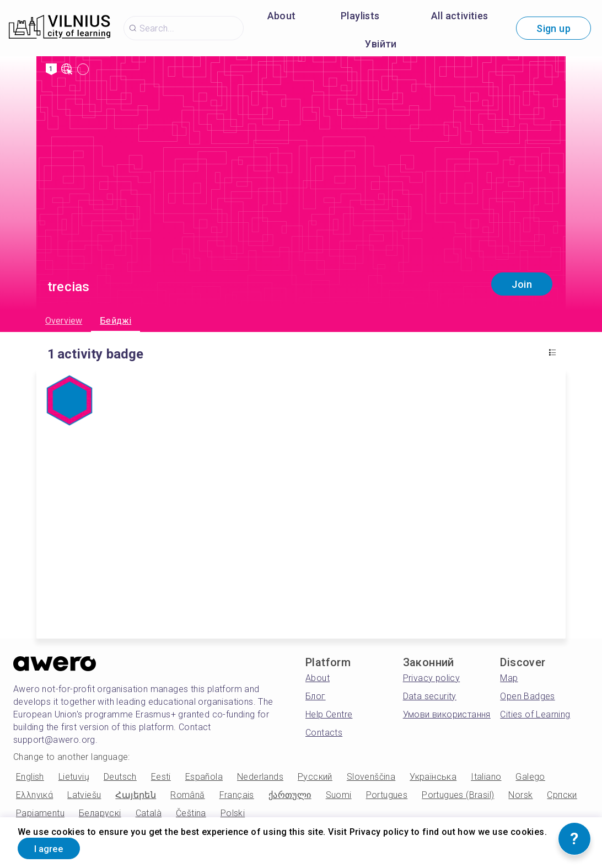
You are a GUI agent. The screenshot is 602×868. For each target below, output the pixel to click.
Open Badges (527, 696)
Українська (433, 777)
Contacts (324, 733)
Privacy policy (432, 678)
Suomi (339, 795)
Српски (562, 795)
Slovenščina (371, 777)
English (30, 777)
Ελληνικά (34, 795)
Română (187, 795)
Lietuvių (74, 777)
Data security (430, 696)
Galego (530, 777)
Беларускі (100, 813)
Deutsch (120, 777)
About (282, 16)
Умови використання (447, 714)
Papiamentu (40, 813)
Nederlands (260, 777)
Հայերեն (136, 795)
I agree (53, 848)
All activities (460, 16)
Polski (233, 813)
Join (522, 284)
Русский (315, 777)
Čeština (191, 813)
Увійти (381, 44)
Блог (316, 696)
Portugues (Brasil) (458, 795)
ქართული (290, 795)
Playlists (360, 16)
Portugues (387, 795)
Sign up (553, 28)
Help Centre (329, 714)
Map (509, 678)
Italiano (486, 777)
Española (204, 777)
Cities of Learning (535, 714)
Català (149, 813)
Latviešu (84, 795)
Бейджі (115, 321)
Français (237, 795)
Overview (64, 321)
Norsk (520, 795)
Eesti (161, 777)
